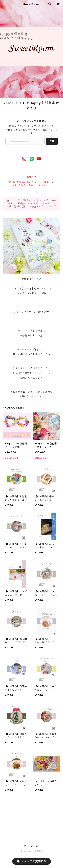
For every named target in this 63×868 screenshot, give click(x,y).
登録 (52, 141)
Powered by (32, 851)
